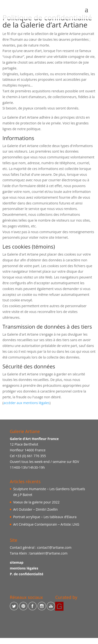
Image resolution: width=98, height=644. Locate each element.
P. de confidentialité (27, 574)
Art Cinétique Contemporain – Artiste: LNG (46, 524)
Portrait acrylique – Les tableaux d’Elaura (45, 517)
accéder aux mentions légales (26, 403)
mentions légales (24, 568)
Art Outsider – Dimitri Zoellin (35, 509)
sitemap (17, 562)
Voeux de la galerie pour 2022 (36, 502)
